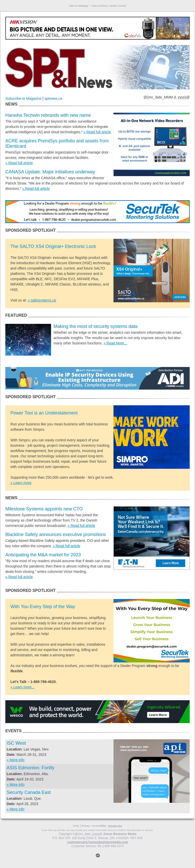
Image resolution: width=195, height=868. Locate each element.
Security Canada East (29, 792)
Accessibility (99, 826)
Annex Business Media (120, 834)
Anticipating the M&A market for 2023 (43, 555)
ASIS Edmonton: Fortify (30, 768)
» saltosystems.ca (42, 300)
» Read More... (115, 343)
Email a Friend (118, 6)
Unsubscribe (115, 826)
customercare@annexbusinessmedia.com (97, 842)
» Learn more (21, 483)
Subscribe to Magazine (23, 98)
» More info (15, 760)
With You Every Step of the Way (43, 607)
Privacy (86, 826)
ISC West (16, 743)
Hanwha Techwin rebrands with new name (48, 115)
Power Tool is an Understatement (44, 413)
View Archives (100, 6)
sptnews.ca (53, 98)
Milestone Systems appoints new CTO (44, 509)
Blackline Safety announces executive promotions (56, 535)
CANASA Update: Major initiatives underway (50, 172)
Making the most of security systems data (95, 326)
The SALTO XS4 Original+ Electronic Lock (53, 246)
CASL (76, 826)
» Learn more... (22, 687)
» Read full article (97, 132)
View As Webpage (79, 6)
